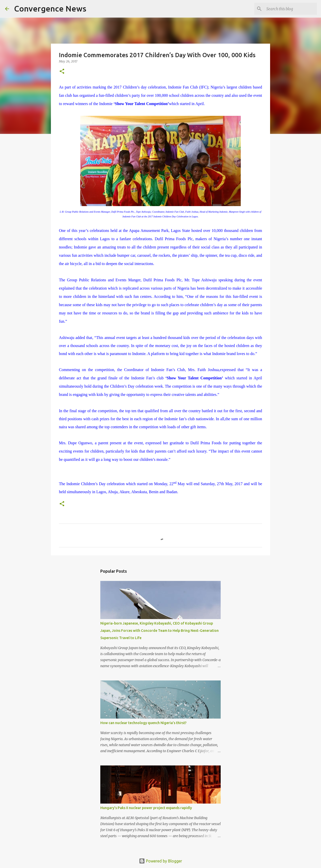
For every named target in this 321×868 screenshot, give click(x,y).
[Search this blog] (291, 9)
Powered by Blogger (160, 861)
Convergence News (50, 9)
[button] (62, 72)
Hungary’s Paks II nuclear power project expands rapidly (146, 808)
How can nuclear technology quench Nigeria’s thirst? (143, 723)
